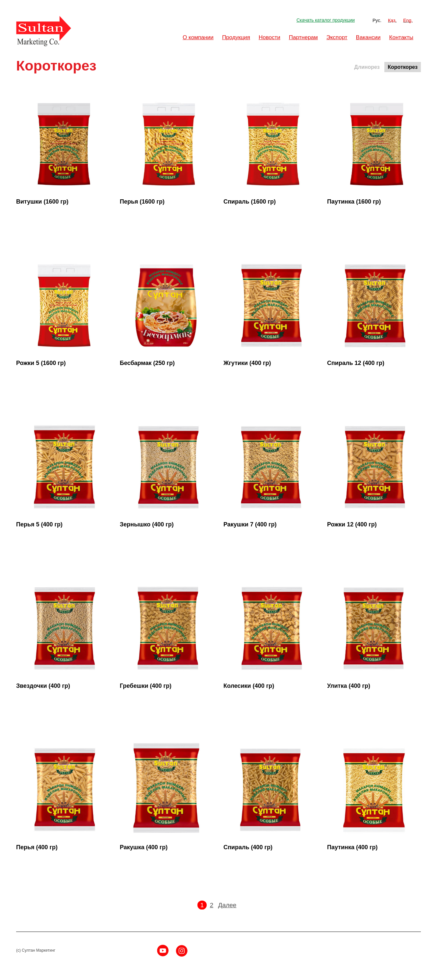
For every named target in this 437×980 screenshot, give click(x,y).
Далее (227, 905)
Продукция (236, 37)
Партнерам (303, 37)
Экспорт (337, 37)
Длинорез (367, 67)
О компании (198, 37)
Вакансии (368, 37)
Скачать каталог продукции (326, 20)
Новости (270, 37)
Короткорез (403, 67)
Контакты (401, 37)
